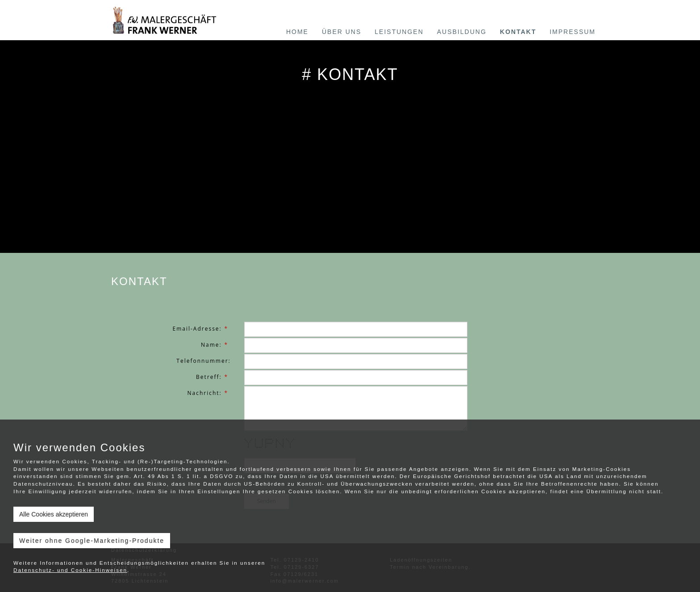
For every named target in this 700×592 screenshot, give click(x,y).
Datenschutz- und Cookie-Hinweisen (70, 570)
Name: (216, 345)
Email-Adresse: (201, 329)
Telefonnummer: (203, 361)
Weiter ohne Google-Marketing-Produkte (92, 541)
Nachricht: (209, 393)
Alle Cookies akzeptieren (54, 514)
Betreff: (213, 377)
